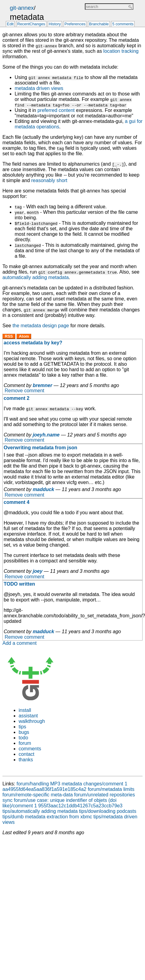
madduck (43, 489)
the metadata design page (41, 326)
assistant (28, 716)
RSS (9, 336)
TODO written (19, 584)
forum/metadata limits (111, 789)
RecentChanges (31, 24)
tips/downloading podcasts (108, 811)
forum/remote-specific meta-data (38, 795)
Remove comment (24, 391)
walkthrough (32, 721)
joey (38, 571)
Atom (24, 336)
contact (27, 754)
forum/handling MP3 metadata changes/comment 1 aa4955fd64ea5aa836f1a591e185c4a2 (65, 786)
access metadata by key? (33, 343)
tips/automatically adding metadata (40, 811)
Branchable (99, 24)
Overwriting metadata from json (40, 448)
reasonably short (49, 180)
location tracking (121, 51)
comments (30, 749)
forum (25, 743)
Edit (10, 24)
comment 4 (16, 502)
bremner (42, 385)
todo (23, 738)
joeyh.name (46, 435)
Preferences (75, 24)
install (25, 710)
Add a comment (20, 643)
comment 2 (16, 398)
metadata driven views (39, 88)
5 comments (123, 24)
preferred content (56, 110)
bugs (24, 732)
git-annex (22, 8)
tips (22, 727)
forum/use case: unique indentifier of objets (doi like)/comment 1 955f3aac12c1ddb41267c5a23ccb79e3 (62, 803)
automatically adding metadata (36, 277)
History (55, 24)
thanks (26, 760)
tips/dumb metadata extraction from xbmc (47, 817)
